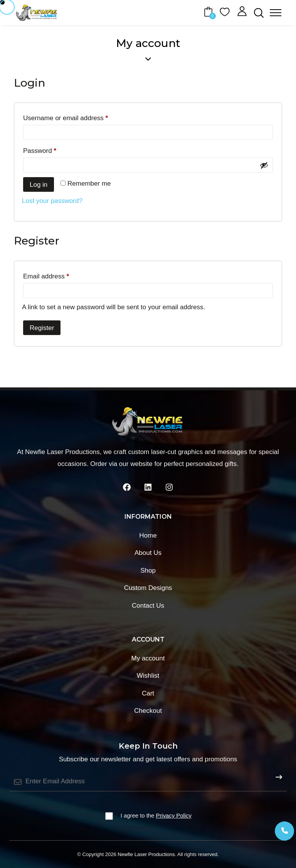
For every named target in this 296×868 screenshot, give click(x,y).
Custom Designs (148, 588)
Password (53, 149)
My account (148, 658)
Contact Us (148, 606)
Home (148, 535)
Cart (148, 693)
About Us (148, 553)
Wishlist (148, 676)
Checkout (148, 711)
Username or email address (79, 117)
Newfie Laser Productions (146, 854)
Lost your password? (52, 201)
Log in (39, 185)
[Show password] (264, 165)
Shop (148, 571)
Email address (59, 275)
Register (42, 328)
